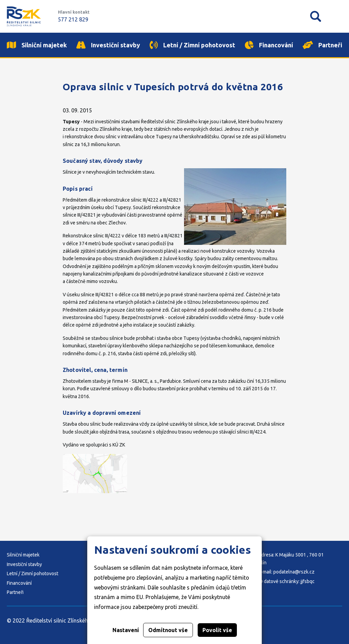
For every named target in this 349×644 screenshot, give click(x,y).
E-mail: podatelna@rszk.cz (286, 572)
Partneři (15, 592)
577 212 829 (73, 19)
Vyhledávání (316, 16)
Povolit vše (217, 630)
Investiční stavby (24, 564)
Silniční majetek (23, 555)
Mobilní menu (337, 16)
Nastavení (126, 630)
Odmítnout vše (168, 630)
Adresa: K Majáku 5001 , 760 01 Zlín (291, 559)
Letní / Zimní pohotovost (33, 574)
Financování (19, 583)
